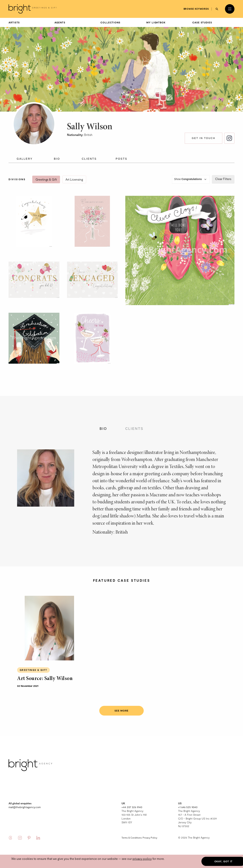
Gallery (25, 159)
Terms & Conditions (132, 838)
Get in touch (204, 138)
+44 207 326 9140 (132, 807)
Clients (89, 159)
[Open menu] (230, 9)
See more (121, 711)
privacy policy (142, 859)
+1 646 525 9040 (188, 807)
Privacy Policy (150, 838)
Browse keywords (196, 9)
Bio (57, 159)
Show (191, 179)
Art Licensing (74, 179)
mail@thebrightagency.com (25, 807)
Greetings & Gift (46, 179)
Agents (60, 22)
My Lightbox (156, 22)
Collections (110, 22)
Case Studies (202, 22)
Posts (121, 159)
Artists (14, 22)
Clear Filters (223, 179)
